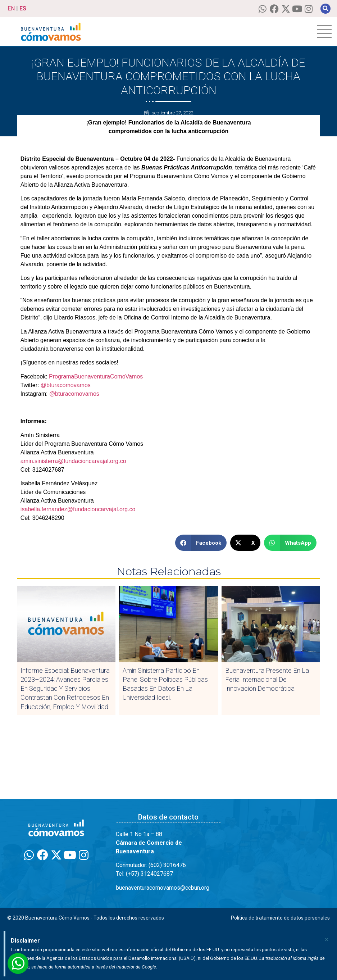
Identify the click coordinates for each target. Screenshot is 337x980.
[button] (325, 9)
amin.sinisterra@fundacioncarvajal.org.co (73, 461)
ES (23, 8)
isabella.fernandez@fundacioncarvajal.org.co (78, 509)
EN (11, 8)
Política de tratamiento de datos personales (280, 918)
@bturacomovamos (66, 385)
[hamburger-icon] (324, 32)
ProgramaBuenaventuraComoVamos (95, 376)
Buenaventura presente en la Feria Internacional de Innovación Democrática (267, 679)
